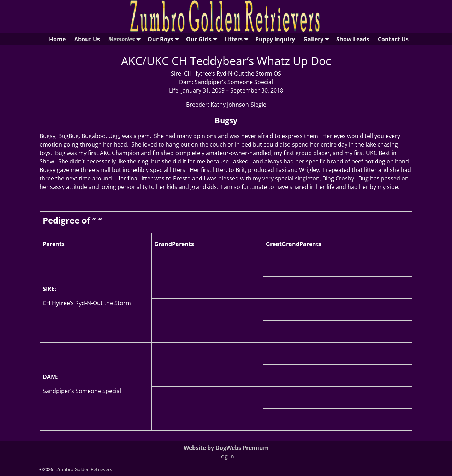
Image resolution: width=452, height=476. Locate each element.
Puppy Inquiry (275, 39)
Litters (238, 39)
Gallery (318, 39)
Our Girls (203, 39)
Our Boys (165, 39)
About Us (87, 39)
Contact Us (393, 39)
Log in (226, 456)
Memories (126, 39)
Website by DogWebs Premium (226, 448)
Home (57, 39)
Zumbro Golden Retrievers (84, 469)
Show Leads (353, 39)
